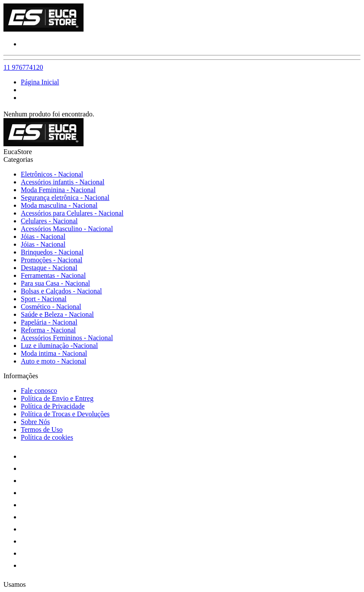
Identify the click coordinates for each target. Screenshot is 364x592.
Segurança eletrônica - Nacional (65, 198)
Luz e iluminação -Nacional (59, 346)
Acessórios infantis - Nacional (63, 182)
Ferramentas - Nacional (53, 275)
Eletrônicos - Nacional (52, 174)
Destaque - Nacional (49, 268)
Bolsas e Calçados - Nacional (61, 291)
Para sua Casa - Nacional (55, 283)
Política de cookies (47, 437)
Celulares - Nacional (49, 221)
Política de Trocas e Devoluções (65, 414)
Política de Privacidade (53, 406)
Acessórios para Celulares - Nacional (72, 213)
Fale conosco (39, 391)
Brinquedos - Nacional (52, 252)
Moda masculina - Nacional (59, 205)
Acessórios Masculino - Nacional (67, 229)
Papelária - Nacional (49, 322)
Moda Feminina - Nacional (58, 190)
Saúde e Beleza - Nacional (57, 314)
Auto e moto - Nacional (53, 361)
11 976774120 (23, 67)
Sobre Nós (35, 422)
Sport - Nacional (44, 299)
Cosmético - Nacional (51, 307)
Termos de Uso (42, 430)
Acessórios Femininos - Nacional (67, 338)
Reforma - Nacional (48, 330)
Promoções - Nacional (52, 260)
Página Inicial (40, 82)
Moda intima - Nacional (54, 353)
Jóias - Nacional (43, 236)
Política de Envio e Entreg (57, 398)
